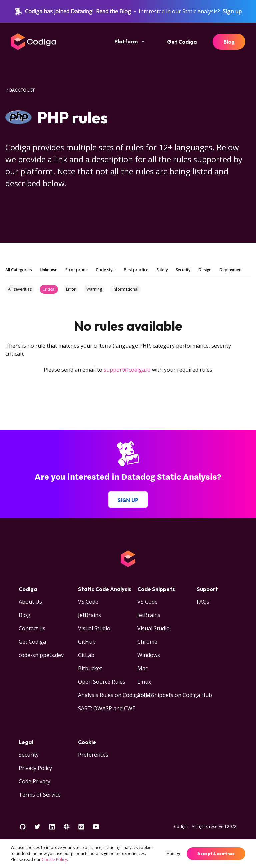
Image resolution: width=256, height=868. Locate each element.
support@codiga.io (127, 370)
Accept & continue (216, 854)
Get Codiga (182, 42)
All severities (20, 289)
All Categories (18, 270)
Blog (229, 42)
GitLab (86, 655)
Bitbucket (90, 668)
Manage (174, 854)
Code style (106, 270)
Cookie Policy (54, 860)
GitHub (87, 642)
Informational (125, 289)
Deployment (231, 270)
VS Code (88, 602)
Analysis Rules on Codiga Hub (115, 695)
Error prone (76, 270)
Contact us (32, 628)
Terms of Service (40, 795)
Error (71, 289)
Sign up (232, 11)
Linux (144, 682)
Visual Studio (94, 628)
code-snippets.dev (41, 655)
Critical (49, 289)
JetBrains (89, 615)
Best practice (136, 270)
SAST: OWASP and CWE (107, 708)
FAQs (203, 602)
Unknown (48, 270)
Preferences (93, 755)
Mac (142, 668)
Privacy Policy (35, 768)
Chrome (147, 642)
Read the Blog (113, 11)
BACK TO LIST (20, 90)
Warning (94, 289)
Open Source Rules (102, 682)
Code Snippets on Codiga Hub (175, 695)
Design (205, 270)
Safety (162, 270)
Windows (149, 655)
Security (183, 270)
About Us (30, 602)
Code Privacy (34, 781)
